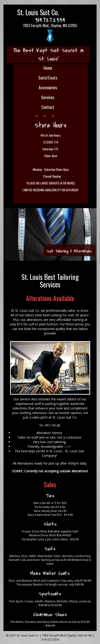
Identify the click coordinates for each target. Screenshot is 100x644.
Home (48, 68)
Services (48, 97)
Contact (48, 107)
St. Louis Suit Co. (38, 12)
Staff (68, 446)
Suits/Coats (48, 78)
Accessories (48, 87)
